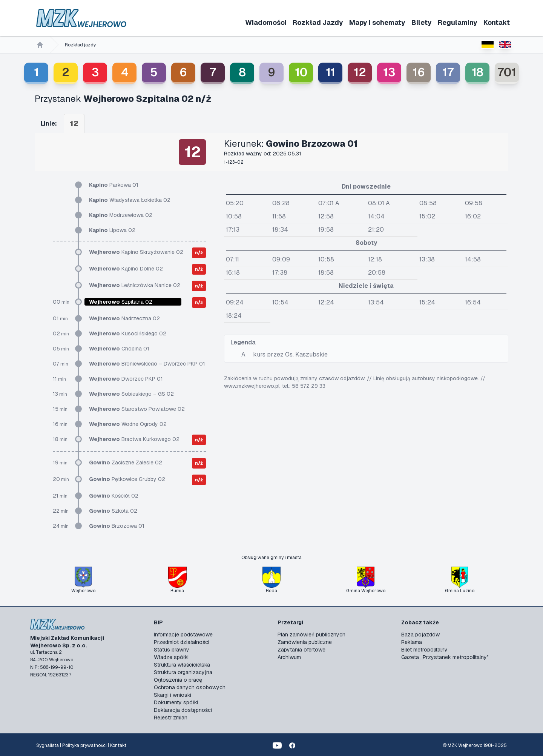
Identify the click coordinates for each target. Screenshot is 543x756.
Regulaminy (458, 22)
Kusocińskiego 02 (128, 333)
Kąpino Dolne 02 (126, 269)
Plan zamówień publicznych (311, 635)
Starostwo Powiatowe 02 (137, 409)
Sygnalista (48, 745)
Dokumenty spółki (176, 702)
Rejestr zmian (171, 718)
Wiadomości (266, 22)
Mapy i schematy (377, 22)
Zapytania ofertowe (301, 650)
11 (331, 72)
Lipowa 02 (112, 230)
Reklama (412, 642)
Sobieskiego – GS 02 (131, 394)
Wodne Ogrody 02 (128, 424)
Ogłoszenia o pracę (178, 680)
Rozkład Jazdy (318, 22)
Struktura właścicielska (182, 665)
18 (478, 72)
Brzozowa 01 (117, 526)
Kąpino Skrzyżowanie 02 (136, 252)
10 (301, 72)
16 (419, 72)
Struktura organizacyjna (183, 672)
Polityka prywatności (84, 745)
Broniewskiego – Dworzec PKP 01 (147, 364)
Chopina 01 (119, 349)
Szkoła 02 (113, 511)
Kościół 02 (114, 496)
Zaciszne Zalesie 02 (126, 463)
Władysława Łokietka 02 (130, 200)
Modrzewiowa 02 (121, 215)
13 (389, 72)
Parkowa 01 (114, 185)
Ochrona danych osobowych (190, 687)
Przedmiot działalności (182, 642)
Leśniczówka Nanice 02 (135, 285)
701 (507, 72)
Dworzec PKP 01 (126, 379)
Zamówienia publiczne (305, 642)
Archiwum (289, 657)
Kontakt (497, 22)
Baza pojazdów (420, 635)
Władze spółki (171, 657)
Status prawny (172, 650)
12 (360, 72)
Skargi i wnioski (173, 695)
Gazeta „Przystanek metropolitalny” (445, 657)
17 (448, 72)
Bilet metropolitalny (424, 650)
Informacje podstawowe (183, 635)
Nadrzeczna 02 (124, 318)
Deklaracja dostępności (183, 710)
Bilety (422, 22)
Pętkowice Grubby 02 (127, 479)
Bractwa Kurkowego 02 (134, 439)
